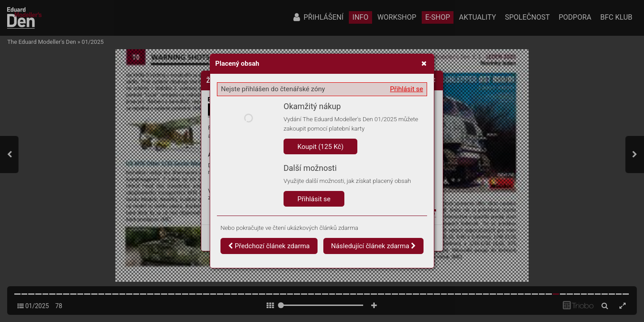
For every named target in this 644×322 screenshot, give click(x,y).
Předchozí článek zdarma (269, 246)
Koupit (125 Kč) (320, 147)
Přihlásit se (407, 89)
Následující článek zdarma (373, 246)
